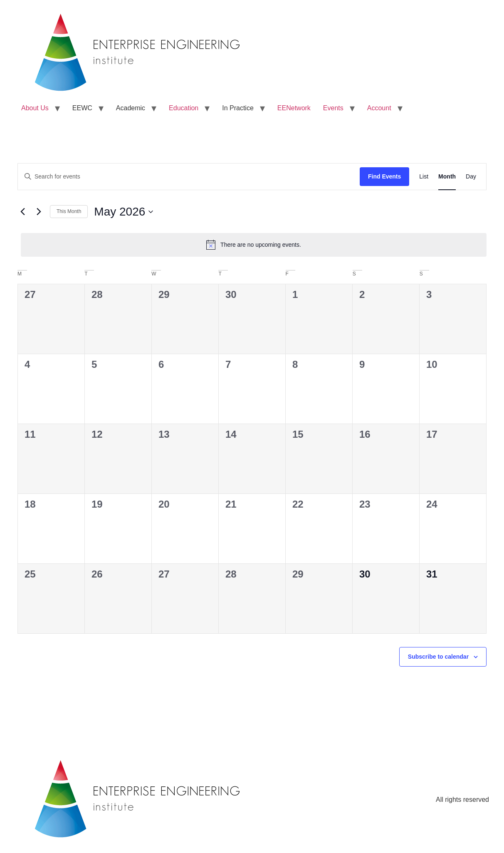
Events (333, 108)
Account (379, 108)
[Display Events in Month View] (447, 177)
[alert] (254, 245)
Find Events (384, 176)
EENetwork (294, 108)
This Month (69, 211)
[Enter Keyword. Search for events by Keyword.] (189, 177)
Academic (131, 108)
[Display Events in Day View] (471, 177)
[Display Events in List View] (424, 177)
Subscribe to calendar (438, 657)
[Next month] (39, 212)
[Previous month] (22, 212)
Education (184, 108)
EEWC (82, 108)
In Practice (238, 108)
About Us (35, 108)
